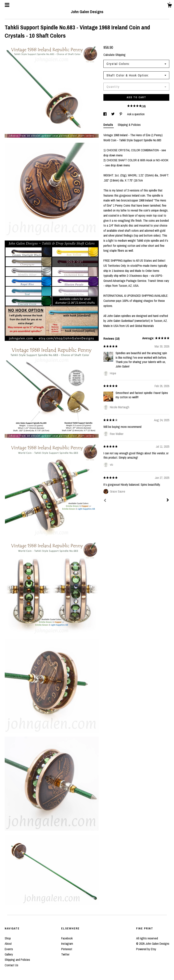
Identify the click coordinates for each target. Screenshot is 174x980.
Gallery (9, 954)
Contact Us (11, 965)
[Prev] (105, 501)
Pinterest (67, 949)
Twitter (65, 954)
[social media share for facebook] (105, 114)
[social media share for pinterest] (121, 114)
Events (9, 949)
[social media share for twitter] (113, 114)
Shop (8, 938)
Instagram (67, 944)
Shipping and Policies (17, 960)
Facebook (67, 938)
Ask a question (136, 114)
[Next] (168, 500)
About (8, 944)
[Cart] (169, 6)
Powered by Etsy (146, 949)
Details (109, 125)
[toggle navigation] (7, 5)
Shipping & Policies (129, 125)
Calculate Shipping (114, 55)
